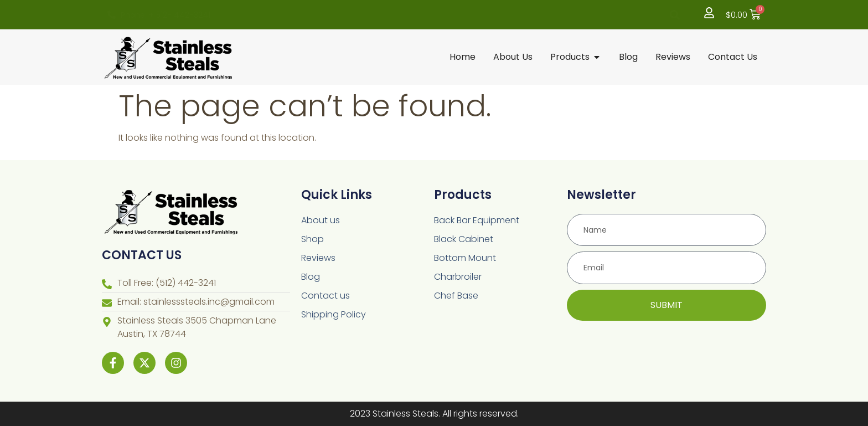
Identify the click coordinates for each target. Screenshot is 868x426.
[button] (675, 15)
